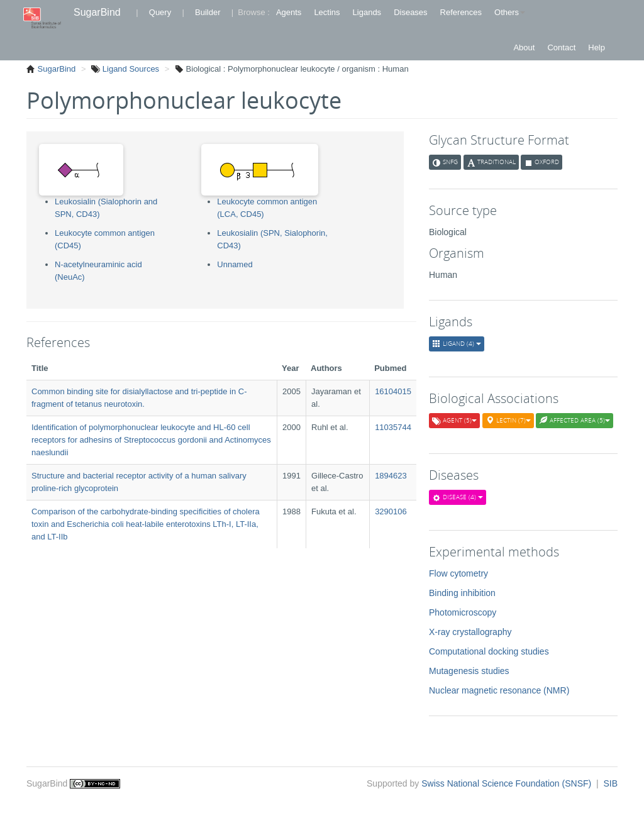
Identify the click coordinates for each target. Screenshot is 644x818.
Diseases (410, 12)
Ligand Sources (130, 69)
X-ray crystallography (470, 632)
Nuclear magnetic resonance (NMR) (499, 690)
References (461, 12)
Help (597, 47)
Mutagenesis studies (469, 671)
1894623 (391, 476)
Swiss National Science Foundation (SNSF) (508, 783)
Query (160, 12)
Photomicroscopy (463, 612)
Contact (561, 47)
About (524, 47)
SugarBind (97, 12)
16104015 (393, 391)
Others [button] (510, 12)
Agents (289, 12)
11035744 (393, 427)
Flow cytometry (458, 573)
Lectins (327, 12)
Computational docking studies (489, 651)
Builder (208, 12)
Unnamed (235, 264)
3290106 (391, 511)
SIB (610, 783)
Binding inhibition (462, 593)
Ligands (367, 12)
